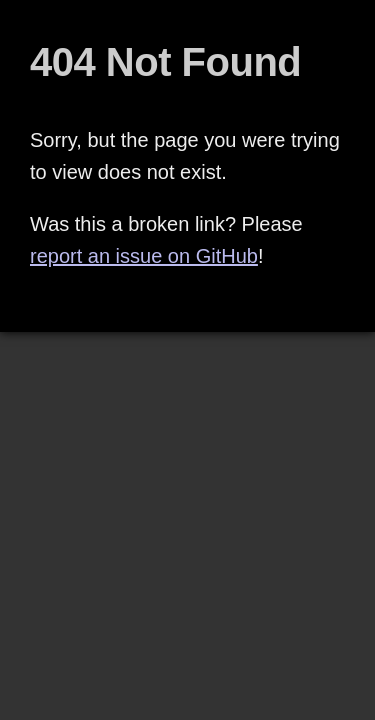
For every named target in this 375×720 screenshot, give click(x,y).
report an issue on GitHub (144, 256)
